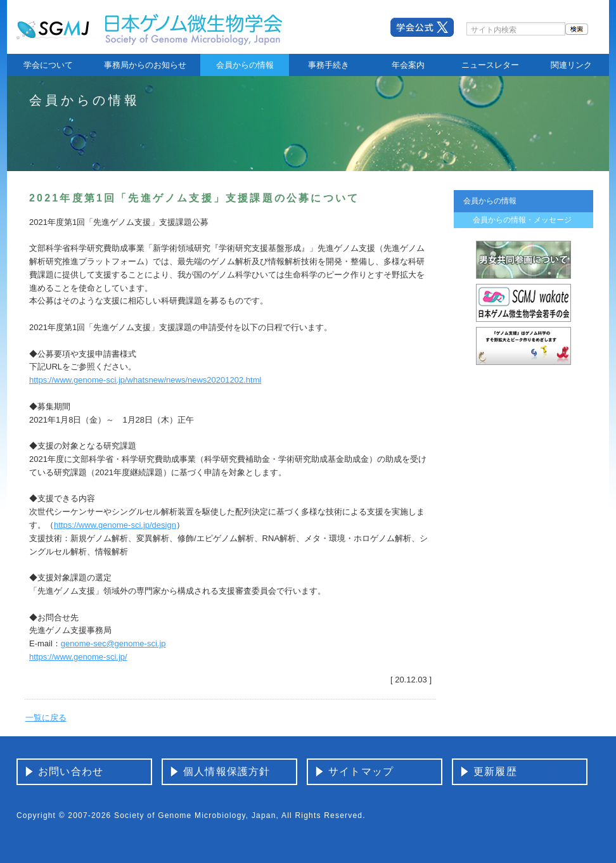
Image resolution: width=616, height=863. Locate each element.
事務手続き (329, 65)
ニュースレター (490, 65)
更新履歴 (495, 771)
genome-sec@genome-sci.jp (113, 643)
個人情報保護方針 (227, 771)
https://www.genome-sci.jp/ (78, 657)
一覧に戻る (46, 718)
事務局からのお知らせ (145, 65)
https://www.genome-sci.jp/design (115, 525)
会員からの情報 (245, 65)
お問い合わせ (71, 771)
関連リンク (571, 65)
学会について (48, 65)
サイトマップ (361, 771)
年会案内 (408, 65)
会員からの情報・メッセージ (522, 220)
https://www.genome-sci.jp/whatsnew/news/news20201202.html (145, 380)
